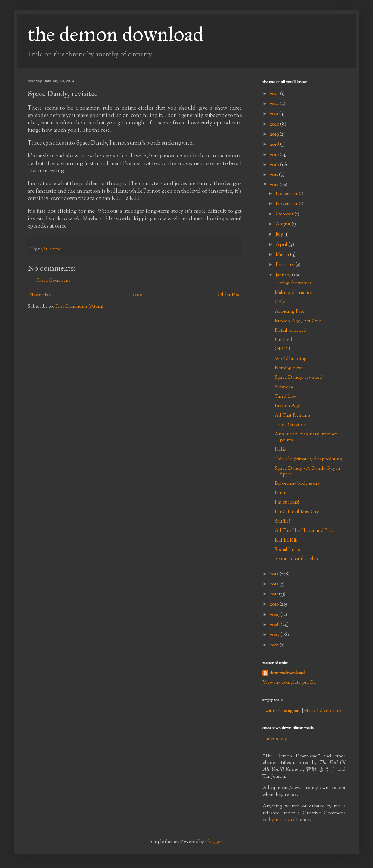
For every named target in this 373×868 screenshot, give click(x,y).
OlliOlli (283, 349)
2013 (275, 574)
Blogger (214, 842)
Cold (280, 302)
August (284, 224)
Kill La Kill (286, 541)
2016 (275, 165)
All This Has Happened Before (307, 531)
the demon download (116, 34)
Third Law (285, 397)
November (287, 204)
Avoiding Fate (289, 312)
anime (55, 249)
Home (135, 295)
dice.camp (330, 711)
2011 (275, 594)
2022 (275, 104)
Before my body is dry (297, 484)
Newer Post (41, 295)
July (280, 234)
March (283, 255)
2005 (275, 645)
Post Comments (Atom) (79, 307)
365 (44, 249)
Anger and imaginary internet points (306, 437)
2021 (275, 114)
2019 (275, 135)
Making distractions (295, 293)
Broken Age (288, 406)
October (285, 214)
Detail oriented (290, 331)
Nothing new (288, 368)
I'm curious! (287, 502)
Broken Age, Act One (298, 321)
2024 (275, 94)
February (285, 265)
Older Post (229, 295)
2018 (275, 145)
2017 (275, 155)
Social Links (287, 550)
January (284, 275)
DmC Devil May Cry (297, 512)
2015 (275, 175)
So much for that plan (296, 559)
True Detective (290, 425)
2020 (275, 124)
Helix (281, 450)
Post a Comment (53, 281)
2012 (275, 584)
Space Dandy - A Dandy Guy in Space (307, 472)
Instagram (291, 711)
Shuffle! (282, 521)
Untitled (283, 340)
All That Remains (293, 416)
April (282, 245)
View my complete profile (289, 683)
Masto (310, 711)
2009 (275, 615)
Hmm (280, 493)
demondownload (287, 673)
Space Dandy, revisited (298, 378)
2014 (275, 185)
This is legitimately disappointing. (309, 459)
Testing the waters (293, 283)
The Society (275, 739)
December (287, 194)
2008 (275, 625)
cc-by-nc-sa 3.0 (278, 820)
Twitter (270, 711)
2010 (275, 604)
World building (291, 359)
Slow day (284, 387)
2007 (275, 635)
